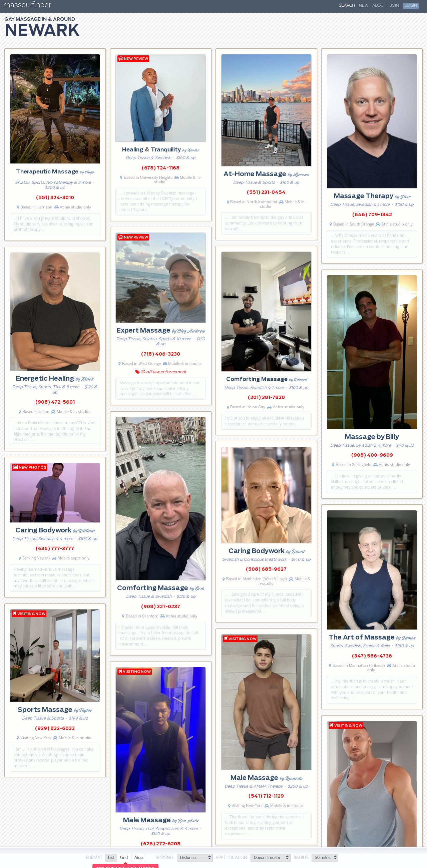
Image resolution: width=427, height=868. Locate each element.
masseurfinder (27, 6)
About (379, 6)
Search (347, 6)
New (364, 6)
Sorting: (165, 858)
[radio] (111, 858)
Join (394, 6)
